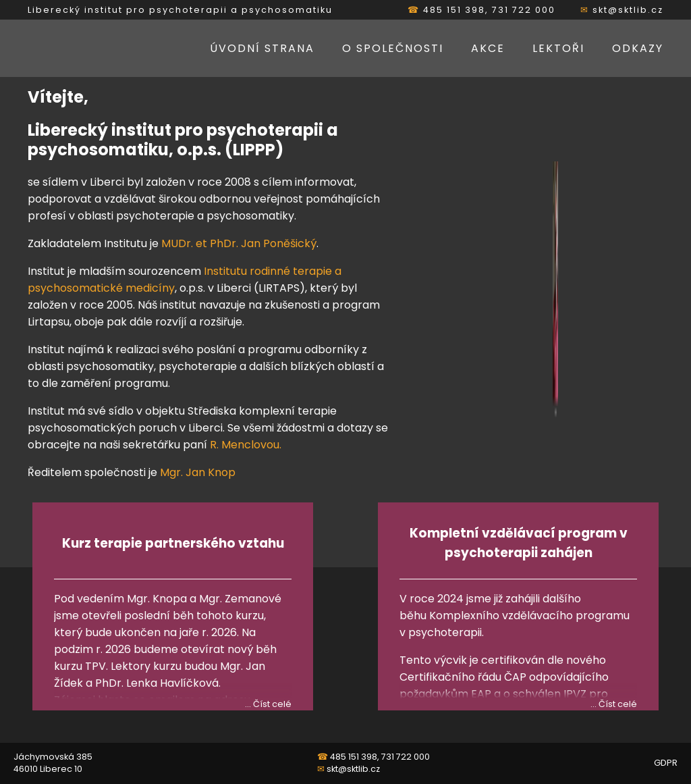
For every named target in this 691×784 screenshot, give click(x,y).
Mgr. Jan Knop (198, 472)
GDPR (666, 763)
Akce (488, 48)
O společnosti (393, 48)
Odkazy (638, 48)
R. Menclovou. (246, 445)
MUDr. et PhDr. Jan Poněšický (239, 243)
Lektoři (558, 48)
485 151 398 (454, 10)
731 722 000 (524, 10)
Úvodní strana (262, 48)
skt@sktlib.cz (628, 10)
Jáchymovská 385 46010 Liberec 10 (53, 763)
